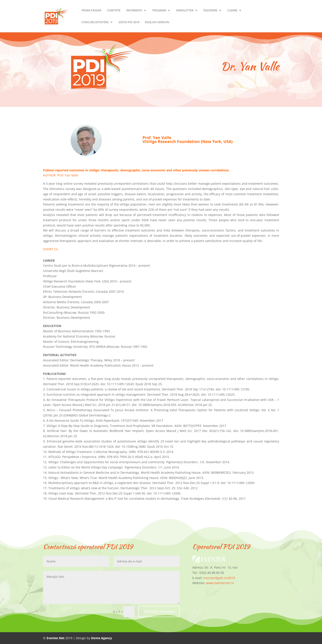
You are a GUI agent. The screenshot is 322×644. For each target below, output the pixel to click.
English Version (157, 22)
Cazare (232, 10)
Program (159, 10)
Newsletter (185, 10)
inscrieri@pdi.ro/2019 (219, 578)
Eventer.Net (56, 638)
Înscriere (210, 10)
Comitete (114, 10)
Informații (134, 10)
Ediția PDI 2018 (129, 22)
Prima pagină (91, 10)
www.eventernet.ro (220, 583)
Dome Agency (102, 638)
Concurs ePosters (95, 22)
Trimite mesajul (159, 611)
